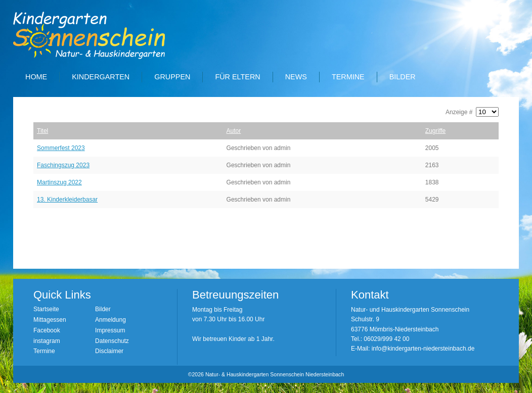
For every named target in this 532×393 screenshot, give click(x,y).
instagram (47, 341)
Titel (42, 131)
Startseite (46, 309)
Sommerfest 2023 (61, 148)
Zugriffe (435, 131)
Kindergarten (101, 77)
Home (36, 77)
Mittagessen (50, 320)
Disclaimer (109, 351)
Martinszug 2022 (59, 182)
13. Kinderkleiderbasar (67, 200)
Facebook (47, 330)
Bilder (403, 77)
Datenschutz (112, 341)
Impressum (110, 330)
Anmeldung (110, 320)
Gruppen (172, 77)
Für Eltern (237, 77)
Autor (234, 131)
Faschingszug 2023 (63, 165)
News (296, 77)
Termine (348, 77)
